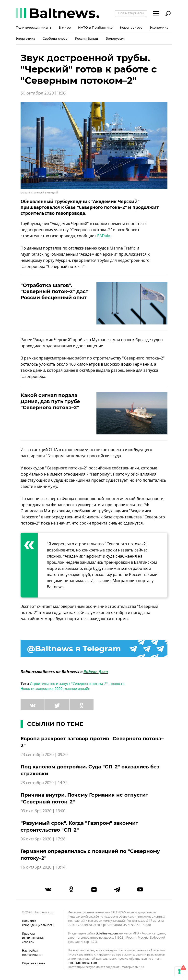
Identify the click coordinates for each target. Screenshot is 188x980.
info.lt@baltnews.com (82, 963)
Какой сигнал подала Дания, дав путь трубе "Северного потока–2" (50, 401)
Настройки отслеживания (33, 953)
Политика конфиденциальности (38, 923)
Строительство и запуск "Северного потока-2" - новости (77, 684)
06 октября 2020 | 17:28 (43, 839)
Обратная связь (34, 963)
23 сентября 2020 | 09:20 (44, 755)
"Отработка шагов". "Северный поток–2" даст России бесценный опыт (54, 291)
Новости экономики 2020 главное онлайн (55, 689)
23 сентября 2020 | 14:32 (44, 783)
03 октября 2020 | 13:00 (43, 811)
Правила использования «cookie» (33, 938)
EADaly (103, 236)
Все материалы (131, 13)
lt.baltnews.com (107, 934)
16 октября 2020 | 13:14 (43, 867)
